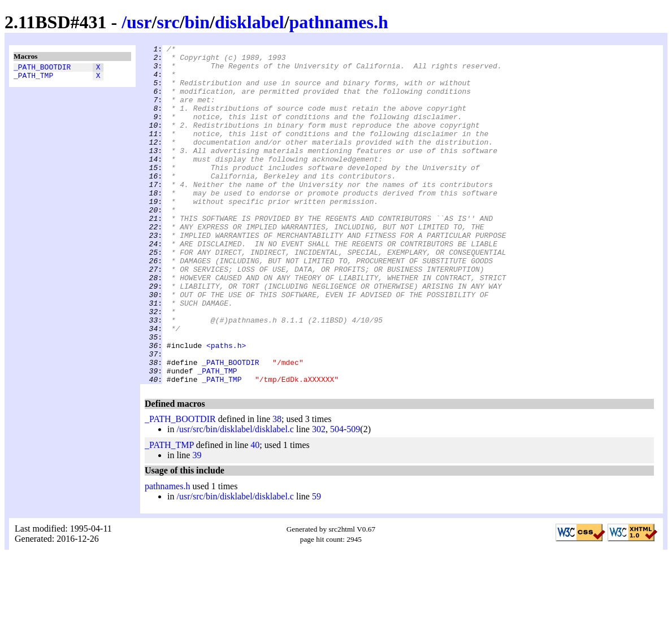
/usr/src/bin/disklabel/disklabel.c (235, 497)
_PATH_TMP (33, 79)
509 (353, 497)
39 (197, 523)
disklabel (250, 22)
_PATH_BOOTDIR (42, 68)
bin (197, 22)
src (168, 22)
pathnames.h (339, 22)
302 (319, 497)
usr (139, 22)
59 (317, 564)
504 (337, 497)
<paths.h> (226, 406)
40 (255, 513)
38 (277, 487)
